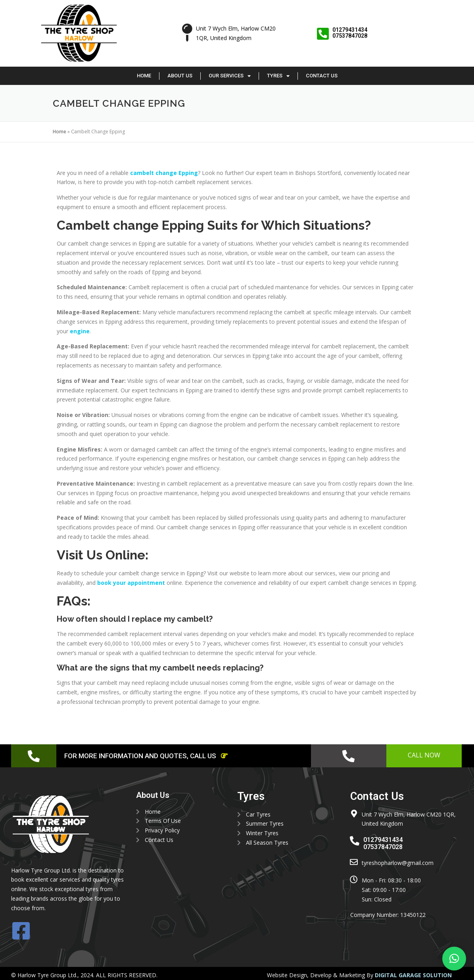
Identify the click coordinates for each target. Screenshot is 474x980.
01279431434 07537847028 (350, 33)
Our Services (230, 76)
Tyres (278, 76)
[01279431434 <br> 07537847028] (323, 34)
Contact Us (322, 76)
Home (144, 76)
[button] (454, 959)
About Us (180, 76)
